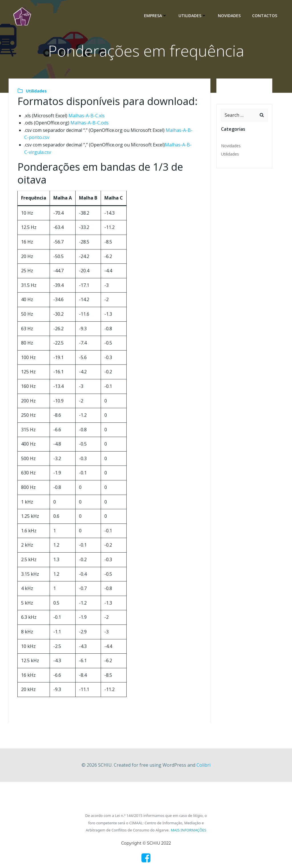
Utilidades (192, 16)
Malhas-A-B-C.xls (87, 116)
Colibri (203, 765)
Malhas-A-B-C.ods (90, 123)
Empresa (156, 16)
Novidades (229, 16)
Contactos (265, 16)
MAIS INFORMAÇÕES (189, 830)
